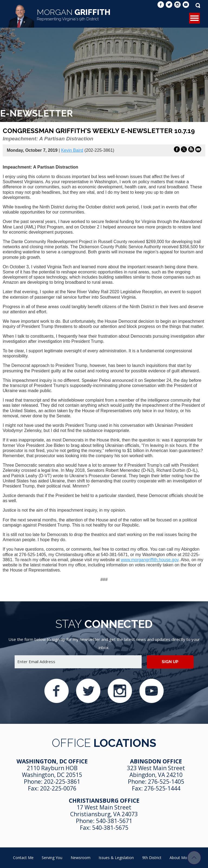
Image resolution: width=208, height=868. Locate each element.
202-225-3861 (62, 782)
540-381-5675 (110, 828)
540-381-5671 (114, 821)
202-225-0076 (58, 788)
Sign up (170, 662)
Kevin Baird (72, 150)
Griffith (74, 14)
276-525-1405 (166, 782)
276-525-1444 (162, 788)
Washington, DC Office (52, 761)
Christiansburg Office (104, 801)
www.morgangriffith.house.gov (150, 560)
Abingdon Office (156, 761)
